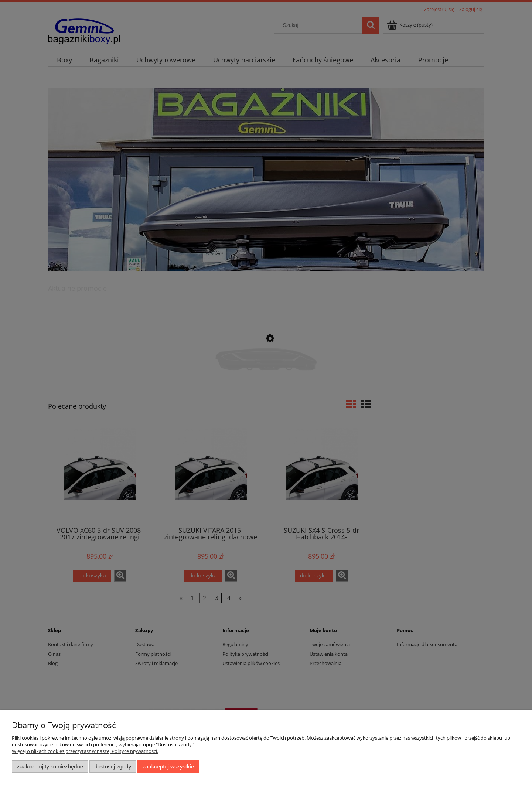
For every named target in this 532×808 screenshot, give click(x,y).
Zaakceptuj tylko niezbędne (50, 766)
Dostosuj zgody (113, 766)
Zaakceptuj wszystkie (168, 766)
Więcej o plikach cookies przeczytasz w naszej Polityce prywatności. (85, 751)
